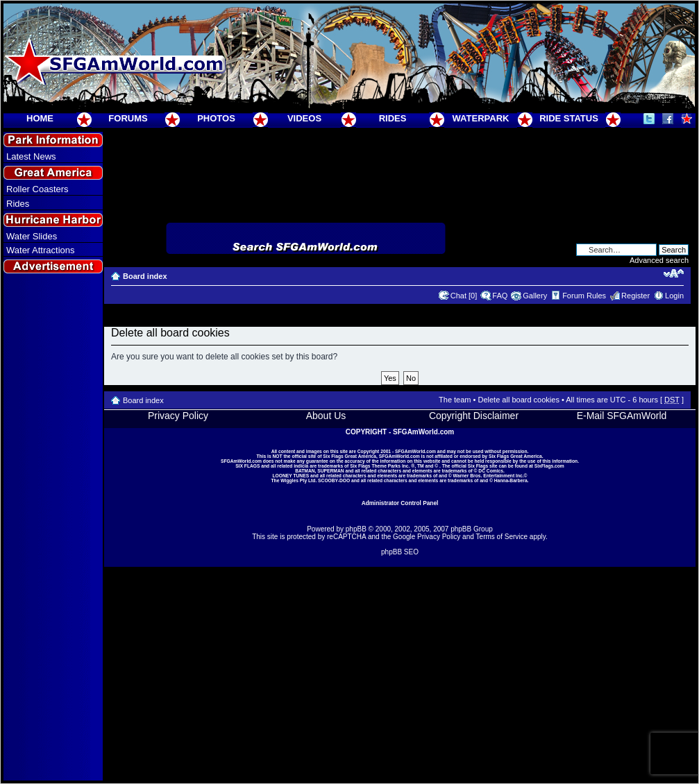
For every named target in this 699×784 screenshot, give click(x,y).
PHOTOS (216, 118)
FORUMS (128, 118)
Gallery (535, 296)
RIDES (393, 118)
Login (674, 296)
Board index (145, 276)
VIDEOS (304, 118)
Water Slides (32, 236)
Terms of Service (502, 537)
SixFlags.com (549, 466)
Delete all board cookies (518, 400)
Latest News (31, 156)
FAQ (500, 296)
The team (455, 400)
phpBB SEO (400, 552)
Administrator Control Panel (400, 503)
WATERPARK (481, 118)
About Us (326, 416)
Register (635, 296)
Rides (18, 204)
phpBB (356, 529)
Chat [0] (464, 296)
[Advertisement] (53, 528)
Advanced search (659, 260)
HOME (40, 118)
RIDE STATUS (569, 118)
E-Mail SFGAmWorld (622, 416)
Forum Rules (584, 296)
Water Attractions (41, 250)
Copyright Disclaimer (474, 416)
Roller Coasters (37, 189)
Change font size (674, 273)
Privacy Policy (178, 416)
